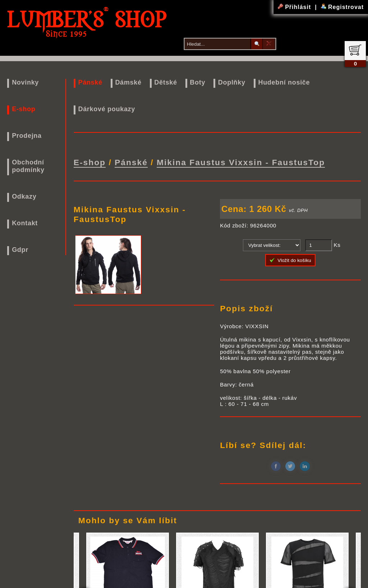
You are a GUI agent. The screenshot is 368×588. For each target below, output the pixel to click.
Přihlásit (295, 7)
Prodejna (27, 136)
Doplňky (232, 82)
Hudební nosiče (284, 82)
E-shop (24, 109)
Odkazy (24, 196)
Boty (197, 82)
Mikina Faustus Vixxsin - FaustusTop (241, 161)
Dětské (165, 82)
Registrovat (342, 7)
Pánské (90, 82)
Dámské (128, 82)
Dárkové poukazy (107, 109)
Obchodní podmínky (28, 166)
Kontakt (25, 223)
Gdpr (20, 250)
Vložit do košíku (290, 258)
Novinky (25, 82)
